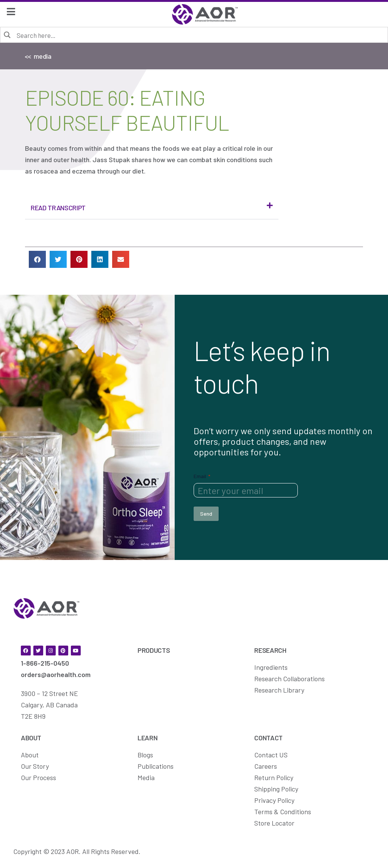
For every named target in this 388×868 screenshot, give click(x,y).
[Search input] (199, 35)
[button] (152, 208)
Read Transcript (58, 208)
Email (202, 476)
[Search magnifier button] (8, 34)
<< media (38, 56)
